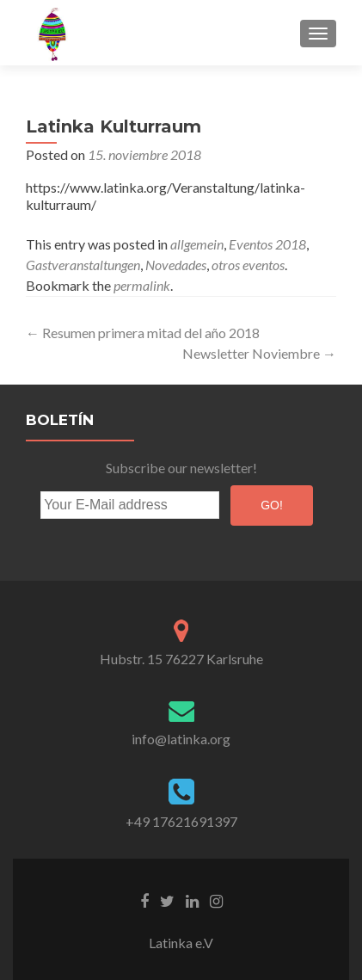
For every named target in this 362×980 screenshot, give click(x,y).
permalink (142, 285)
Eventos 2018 (267, 244)
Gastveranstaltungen (83, 265)
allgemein (197, 244)
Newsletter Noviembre (259, 353)
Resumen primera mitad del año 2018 (143, 333)
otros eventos (248, 265)
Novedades (176, 265)
